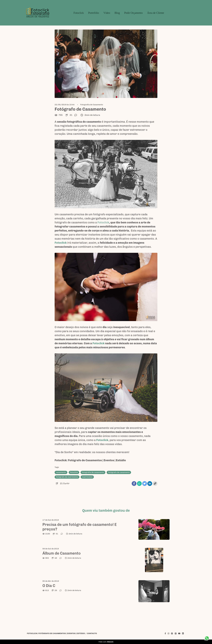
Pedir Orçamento (133, 13)
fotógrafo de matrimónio (67, 477)
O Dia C (49, 586)
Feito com (106, 642)
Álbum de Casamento (62, 553)
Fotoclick (79, 13)
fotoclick (74, 472)
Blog (117, 13)
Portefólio (94, 13)
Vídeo (107, 13)
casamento (61, 472)
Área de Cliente (156, 13)
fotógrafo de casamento (119, 472)
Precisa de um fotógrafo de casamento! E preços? (80, 527)
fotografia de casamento (93, 472)
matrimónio (87, 477)
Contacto (92, 633)
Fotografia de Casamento (92, 105)
